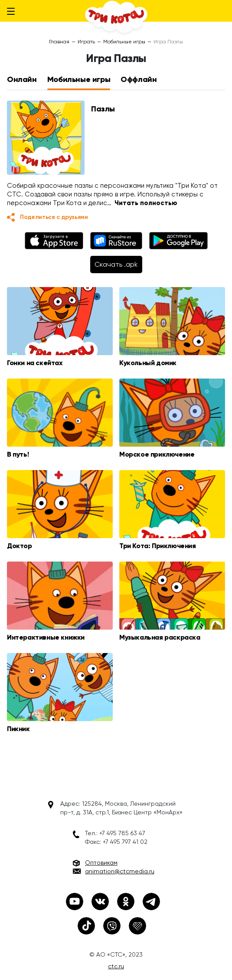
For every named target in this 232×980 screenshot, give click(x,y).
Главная (59, 42)
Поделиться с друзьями (54, 217)
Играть (86, 42)
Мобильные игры (124, 42)
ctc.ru (116, 966)
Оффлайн (139, 79)
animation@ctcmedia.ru (120, 871)
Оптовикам (101, 862)
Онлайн (22, 79)
